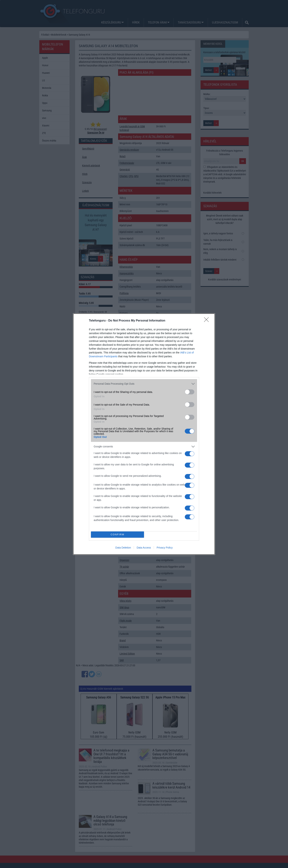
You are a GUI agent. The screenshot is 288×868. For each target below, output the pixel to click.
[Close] (208, 321)
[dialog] (144, 434)
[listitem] (144, 384)
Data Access (144, 548)
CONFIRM (117, 534)
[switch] (190, 392)
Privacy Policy (165, 548)
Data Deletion (123, 548)
